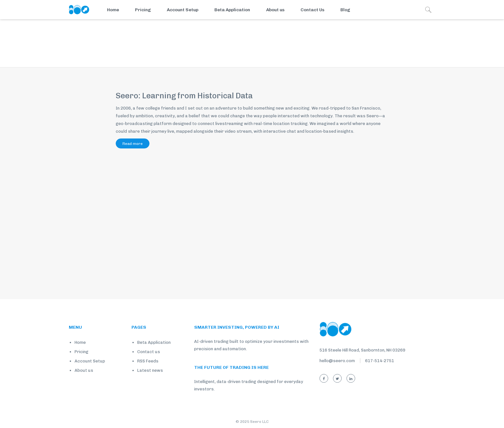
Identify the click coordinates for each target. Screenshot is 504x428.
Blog (345, 10)
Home (113, 10)
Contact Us (312, 10)
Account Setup (183, 10)
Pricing (143, 10)
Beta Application (232, 10)
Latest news (150, 370)
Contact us (149, 352)
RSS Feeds (148, 361)
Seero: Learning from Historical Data (184, 96)
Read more (133, 144)
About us (275, 10)
